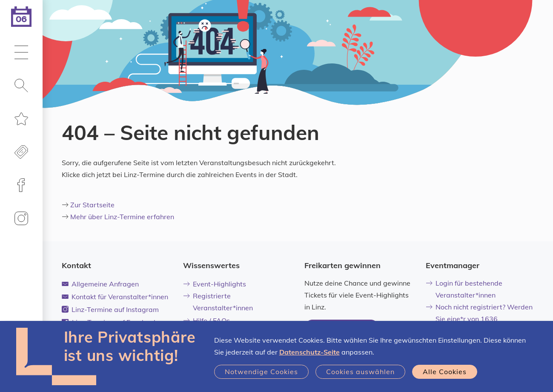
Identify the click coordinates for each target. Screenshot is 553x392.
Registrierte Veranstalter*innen (218, 302)
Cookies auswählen (360, 372)
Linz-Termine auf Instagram (110, 309)
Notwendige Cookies (261, 372)
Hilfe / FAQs (207, 320)
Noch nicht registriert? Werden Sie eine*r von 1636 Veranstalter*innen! (479, 319)
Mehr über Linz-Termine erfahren (122, 217)
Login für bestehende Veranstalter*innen (464, 289)
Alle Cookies (445, 372)
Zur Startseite (92, 205)
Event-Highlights (215, 284)
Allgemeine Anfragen (100, 284)
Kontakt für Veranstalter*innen (115, 297)
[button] (21, 53)
